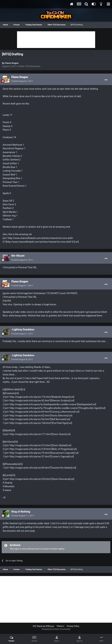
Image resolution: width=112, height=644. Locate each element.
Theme (60, 626)
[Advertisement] (56, 40)
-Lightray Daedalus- (23, 329)
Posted (22, 81)
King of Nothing (21, 512)
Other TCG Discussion (30, 66)
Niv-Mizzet (18, 256)
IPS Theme (38, 626)
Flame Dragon (12, 63)
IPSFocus (50, 626)
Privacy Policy (73, 626)
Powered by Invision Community (56, 629)
